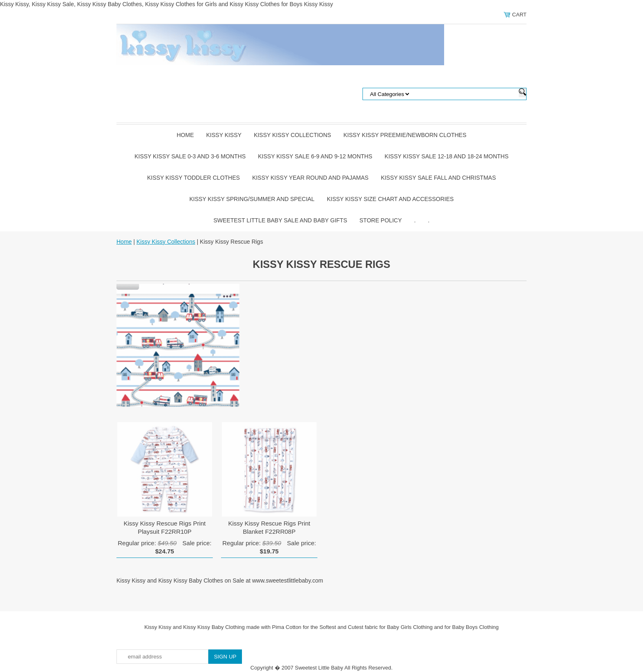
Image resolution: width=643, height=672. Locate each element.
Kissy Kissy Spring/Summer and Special (252, 199)
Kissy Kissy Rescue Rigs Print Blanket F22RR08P (269, 527)
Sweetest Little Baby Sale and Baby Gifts (280, 220)
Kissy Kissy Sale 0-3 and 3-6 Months (190, 156)
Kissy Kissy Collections (293, 135)
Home (185, 135)
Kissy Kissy (224, 135)
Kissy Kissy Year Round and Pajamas (310, 178)
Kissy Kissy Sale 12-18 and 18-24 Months (447, 156)
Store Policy (381, 220)
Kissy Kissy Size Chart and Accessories (390, 199)
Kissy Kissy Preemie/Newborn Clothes (405, 135)
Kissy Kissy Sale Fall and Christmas (439, 178)
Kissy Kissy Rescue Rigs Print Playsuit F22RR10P (164, 527)
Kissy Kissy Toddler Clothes (194, 178)
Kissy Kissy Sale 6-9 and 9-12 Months (315, 156)
